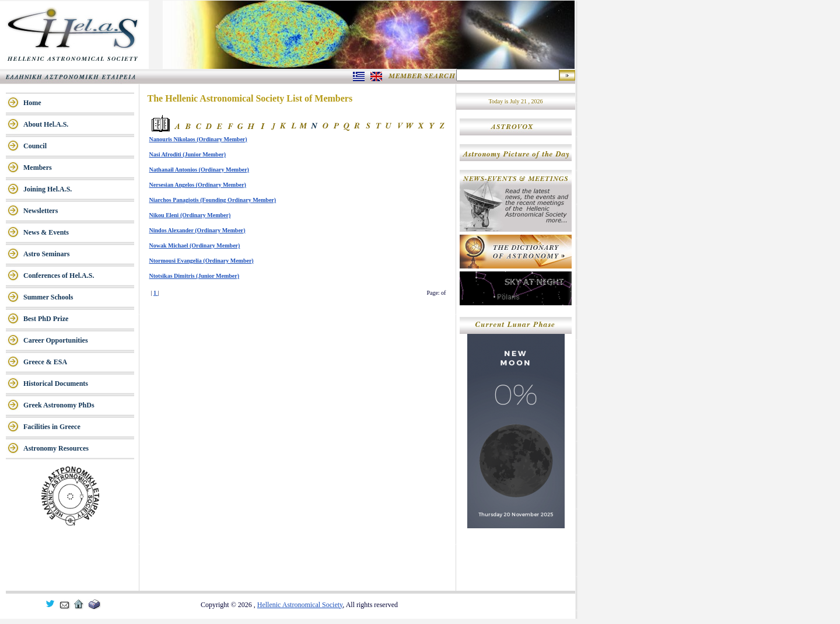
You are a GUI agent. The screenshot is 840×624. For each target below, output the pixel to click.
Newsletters (41, 211)
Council (35, 146)
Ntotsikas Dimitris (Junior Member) (195, 276)
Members (38, 168)
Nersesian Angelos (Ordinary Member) (198, 185)
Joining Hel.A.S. (48, 189)
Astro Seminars (46, 254)
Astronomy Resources (56, 448)
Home (32, 103)
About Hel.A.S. (46, 124)
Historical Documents (56, 384)
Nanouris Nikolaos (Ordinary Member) (198, 139)
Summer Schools (48, 297)
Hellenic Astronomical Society (300, 605)
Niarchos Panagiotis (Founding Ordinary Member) (213, 200)
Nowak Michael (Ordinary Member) (195, 245)
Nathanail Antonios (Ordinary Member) (199, 170)
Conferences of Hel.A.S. (59, 276)
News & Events (46, 232)
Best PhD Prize (46, 319)
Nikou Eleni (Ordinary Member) (190, 215)
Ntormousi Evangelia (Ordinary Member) (202, 261)
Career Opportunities (56, 340)
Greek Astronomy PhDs (59, 405)
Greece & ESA (45, 362)
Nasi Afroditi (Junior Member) (188, 154)
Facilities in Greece (52, 427)
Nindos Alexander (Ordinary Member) (197, 230)
